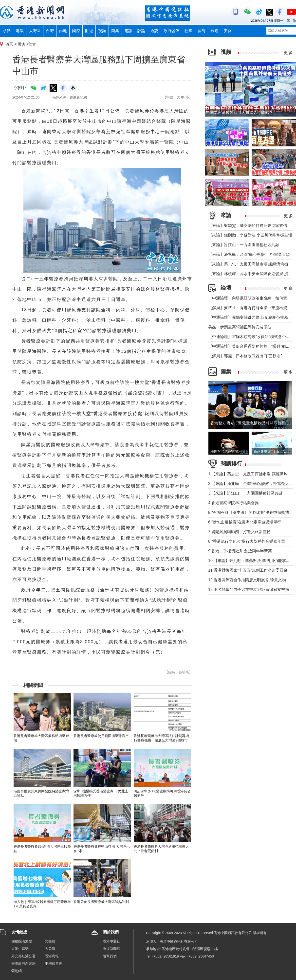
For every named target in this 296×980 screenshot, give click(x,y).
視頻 (102, 31)
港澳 (20, 31)
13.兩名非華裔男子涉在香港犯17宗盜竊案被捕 (249, 590)
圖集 (115, 31)
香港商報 (52, 956)
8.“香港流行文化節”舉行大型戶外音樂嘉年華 (247, 541)
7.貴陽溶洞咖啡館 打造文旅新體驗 (239, 532)
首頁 (9, 44)
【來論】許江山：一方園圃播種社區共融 (244, 245)
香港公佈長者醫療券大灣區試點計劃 (101, 902)
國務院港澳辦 (22, 941)
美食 (228, 31)
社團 (188, 31)
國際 (76, 31)
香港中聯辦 (20, 949)
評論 (141, 31)
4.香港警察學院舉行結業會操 (233, 503)
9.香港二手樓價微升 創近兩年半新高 (240, 551)
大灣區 (35, 31)
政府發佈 (171, 31)
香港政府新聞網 (23, 963)
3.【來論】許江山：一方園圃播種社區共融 (245, 493)
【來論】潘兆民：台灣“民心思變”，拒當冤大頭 (249, 254)
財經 (89, 31)
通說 (154, 31)
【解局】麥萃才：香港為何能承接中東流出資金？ (252, 308)
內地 (63, 31)
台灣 (50, 31)
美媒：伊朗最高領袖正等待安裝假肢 (240, 327)
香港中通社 (111, 941)
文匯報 (50, 941)
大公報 (50, 949)
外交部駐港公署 (23, 956)
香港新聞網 (111, 949)
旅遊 (215, 31)
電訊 (128, 31)
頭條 (7, 31)
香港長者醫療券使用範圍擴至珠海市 (101, 736)
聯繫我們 (110, 956)
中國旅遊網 (54, 963)
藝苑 (202, 31)
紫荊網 (17, 971)
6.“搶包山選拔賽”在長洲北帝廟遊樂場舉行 (245, 522)
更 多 (288, 53)
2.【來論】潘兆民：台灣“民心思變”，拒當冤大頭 (251, 484)
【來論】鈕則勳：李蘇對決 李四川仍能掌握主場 (250, 235)
